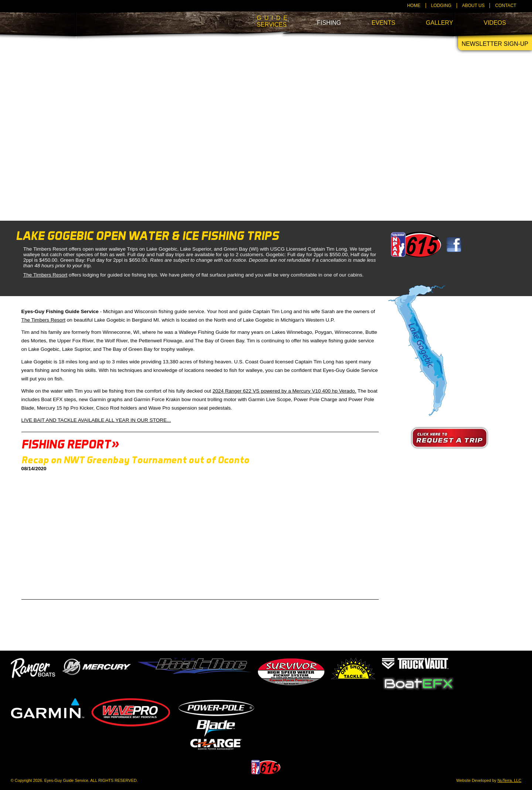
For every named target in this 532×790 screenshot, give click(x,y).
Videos (495, 23)
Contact (506, 6)
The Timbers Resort (45, 275)
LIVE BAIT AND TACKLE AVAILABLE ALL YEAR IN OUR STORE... (96, 420)
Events (383, 23)
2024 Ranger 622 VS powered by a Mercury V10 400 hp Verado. (284, 391)
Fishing (329, 23)
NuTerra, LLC (510, 780)
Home (414, 6)
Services (272, 21)
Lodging (441, 6)
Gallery (440, 23)
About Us (473, 6)
